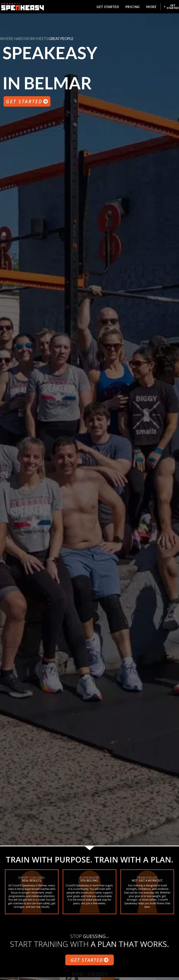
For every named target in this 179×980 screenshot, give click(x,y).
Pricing (133, 7)
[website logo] (22, 7)
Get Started (108, 7)
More (151, 7)
